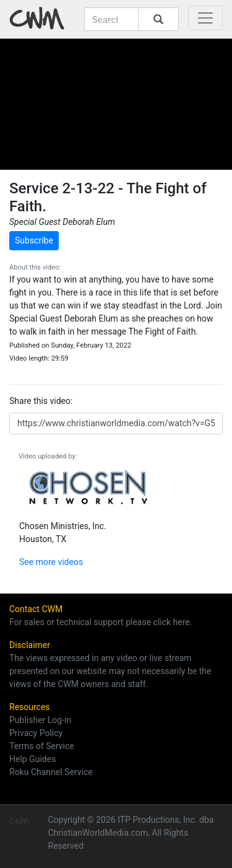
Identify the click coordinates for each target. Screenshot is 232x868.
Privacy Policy (36, 733)
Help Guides (32, 759)
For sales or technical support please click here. (101, 622)
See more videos (51, 562)
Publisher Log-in (40, 720)
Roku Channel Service (51, 772)
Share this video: (41, 401)
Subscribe (34, 240)
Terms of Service (42, 746)
